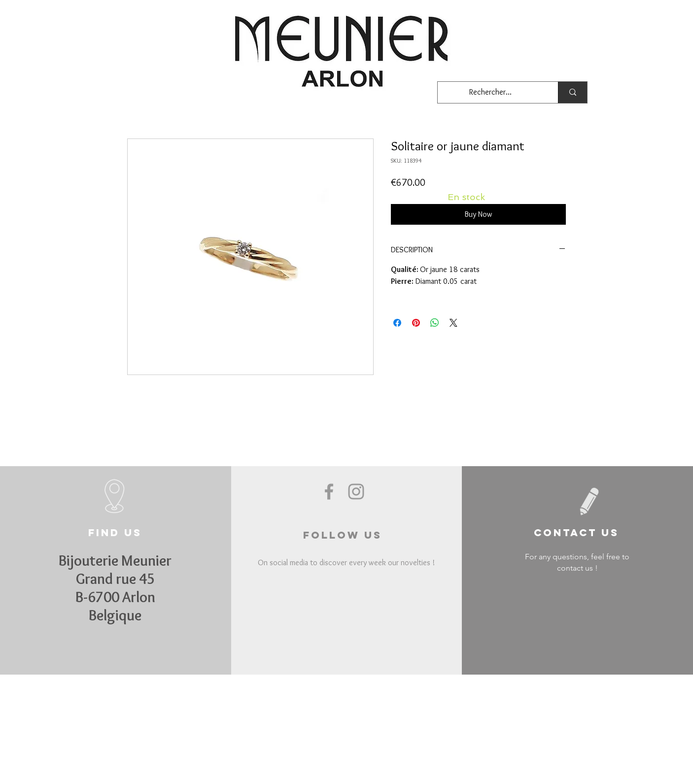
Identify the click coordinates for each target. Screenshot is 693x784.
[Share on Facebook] (397, 323)
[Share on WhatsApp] (435, 323)
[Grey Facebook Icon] (329, 492)
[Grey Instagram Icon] (356, 492)
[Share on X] (453, 323)
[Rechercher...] (490, 92)
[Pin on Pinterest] (416, 323)
